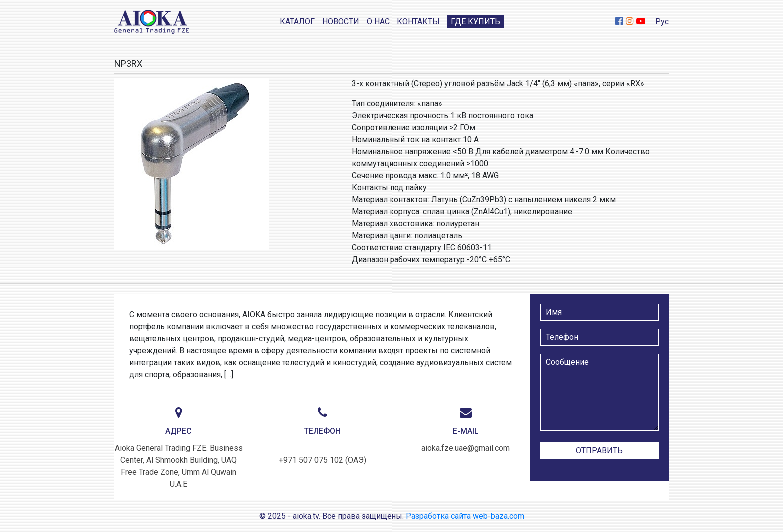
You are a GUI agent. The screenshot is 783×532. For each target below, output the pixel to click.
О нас (378, 22)
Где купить (476, 22)
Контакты (418, 22)
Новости (341, 22)
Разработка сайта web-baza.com (465, 516)
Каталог (297, 22)
